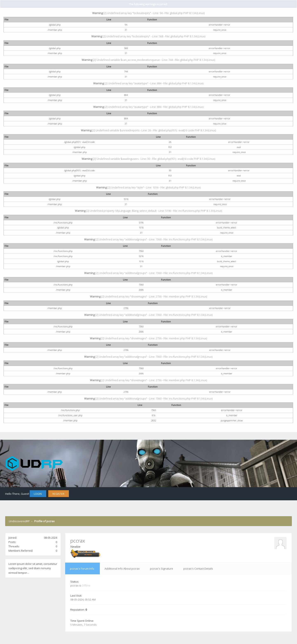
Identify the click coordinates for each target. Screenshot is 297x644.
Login (38, 494)
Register (58, 494)
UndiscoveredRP (19, 521)
